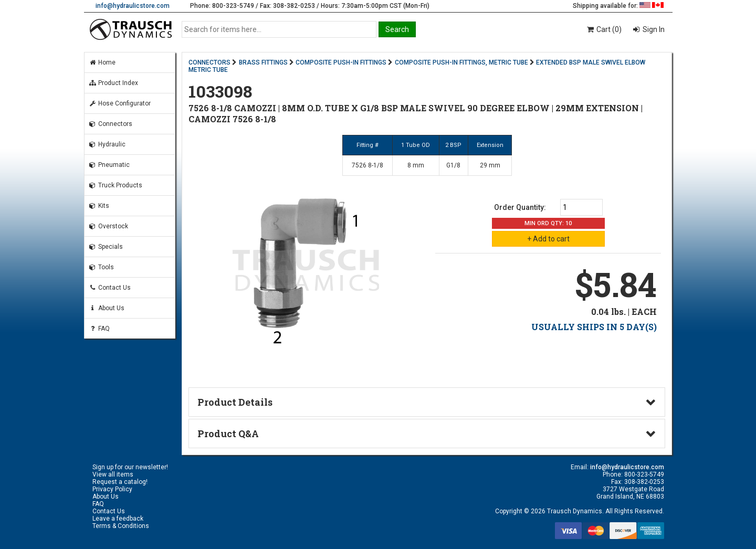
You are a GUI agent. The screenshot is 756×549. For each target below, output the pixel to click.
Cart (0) (603, 29)
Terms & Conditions (121, 526)
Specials (106, 247)
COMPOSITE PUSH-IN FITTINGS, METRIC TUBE (461, 62)
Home (102, 62)
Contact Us (110, 288)
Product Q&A (228, 434)
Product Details (235, 402)
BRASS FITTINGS (263, 62)
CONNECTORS (209, 62)
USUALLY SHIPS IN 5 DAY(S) (594, 327)
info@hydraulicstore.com (133, 6)
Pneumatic (109, 165)
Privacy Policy (112, 489)
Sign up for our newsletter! (130, 467)
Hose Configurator (120, 103)
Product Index (113, 83)
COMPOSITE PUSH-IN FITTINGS (341, 62)
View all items (113, 474)
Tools (101, 267)
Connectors (111, 124)
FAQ (99, 329)
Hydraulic (107, 144)
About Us (107, 308)
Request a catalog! (120, 482)
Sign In (653, 29)
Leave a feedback (118, 519)
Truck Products (115, 185)
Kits (99, 206)
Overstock (108, 226)
